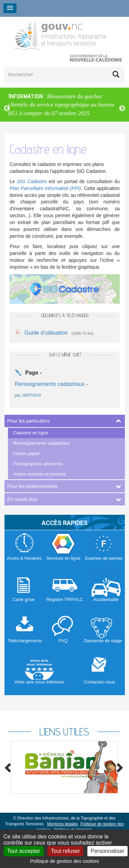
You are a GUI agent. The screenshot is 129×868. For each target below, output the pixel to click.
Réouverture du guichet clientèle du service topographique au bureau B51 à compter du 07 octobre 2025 (61, 105)
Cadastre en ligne (31, 433)
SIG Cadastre (32, 181)
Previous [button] (7, 109)
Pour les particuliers (28, 421)
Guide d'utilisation (46, 333)
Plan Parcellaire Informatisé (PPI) (45, 188)
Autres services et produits (39, 474)
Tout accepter (24, 851)
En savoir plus (22, 499)
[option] (64, 105)
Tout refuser (65, 851)
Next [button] (122, 109)
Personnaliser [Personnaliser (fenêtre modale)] (108, 851)
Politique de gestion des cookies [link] (64, 861)
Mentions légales (62, 824)
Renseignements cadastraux (41, 443)
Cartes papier (26, 453)
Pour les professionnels (32, 486)
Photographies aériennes (38, 464)
